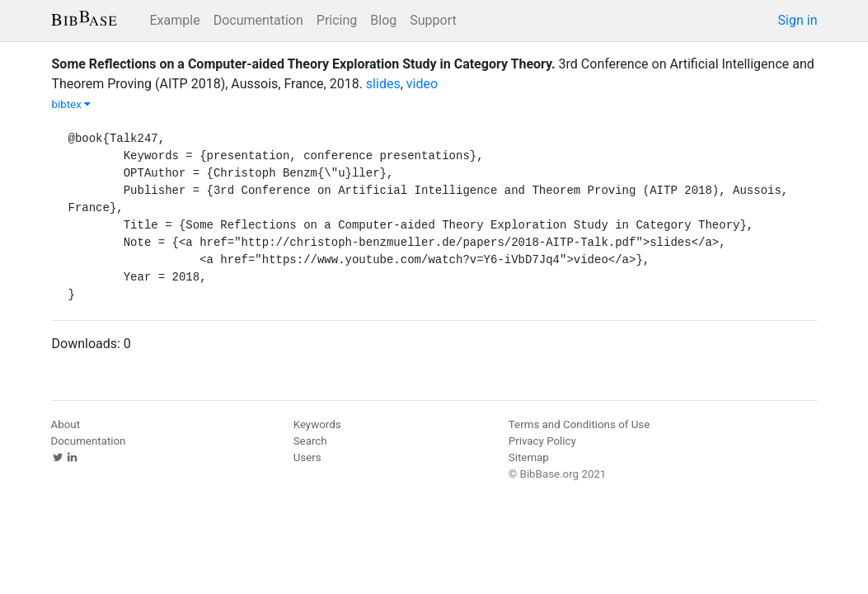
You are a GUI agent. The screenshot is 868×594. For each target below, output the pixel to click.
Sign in (798, 20)
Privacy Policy (542, 441)
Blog (383, 20)
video (422, 84)
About (66, 424)
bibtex (72, 104)
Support (433, 20)
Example (175, 20)
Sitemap (529, 457)
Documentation (258, 20)
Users (307, 457)
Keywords (317, 424)
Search (310, 441)
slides (383, 84)
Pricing (337, 20)
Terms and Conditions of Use (579, 424)
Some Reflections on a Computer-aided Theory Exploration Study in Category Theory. (304, 64)
